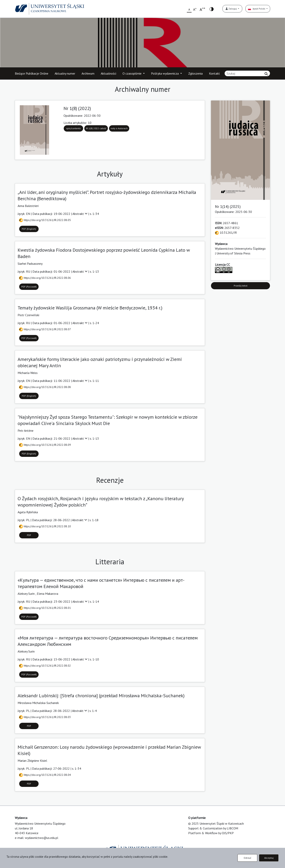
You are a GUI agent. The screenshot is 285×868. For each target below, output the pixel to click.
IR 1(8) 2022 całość (96, 128)
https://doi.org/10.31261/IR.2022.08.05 (45, 220)
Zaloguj (231, 9)
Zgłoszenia (195, 73)
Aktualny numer (65, 73)
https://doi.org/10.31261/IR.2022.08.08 (45, 387)
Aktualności (108, 73)
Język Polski (257, 9)
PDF (29, 535)
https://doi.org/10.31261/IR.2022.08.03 (45, 717)
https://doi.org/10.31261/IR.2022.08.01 (45, 608)
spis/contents (73, 128)
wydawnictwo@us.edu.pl (42, 838)
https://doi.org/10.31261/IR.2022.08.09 (45, 445)
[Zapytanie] (247, 73)
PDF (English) (29, 229)
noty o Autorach (119, 128)
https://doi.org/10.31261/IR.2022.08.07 (45, 329)
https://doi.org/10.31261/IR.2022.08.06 (45, 278)
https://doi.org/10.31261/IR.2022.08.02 (45, 666)
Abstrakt (80, 214)
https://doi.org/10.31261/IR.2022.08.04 (45, 775)
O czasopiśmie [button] (132, 73)
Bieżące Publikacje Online (32, 73)
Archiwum (88, 73)
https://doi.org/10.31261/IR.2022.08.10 (45, 526)
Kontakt (214, 73)
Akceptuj (269, 858)
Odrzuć (247, 858)
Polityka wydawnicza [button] (165, 73)
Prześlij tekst (241, 286)
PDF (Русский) (29, 287)
